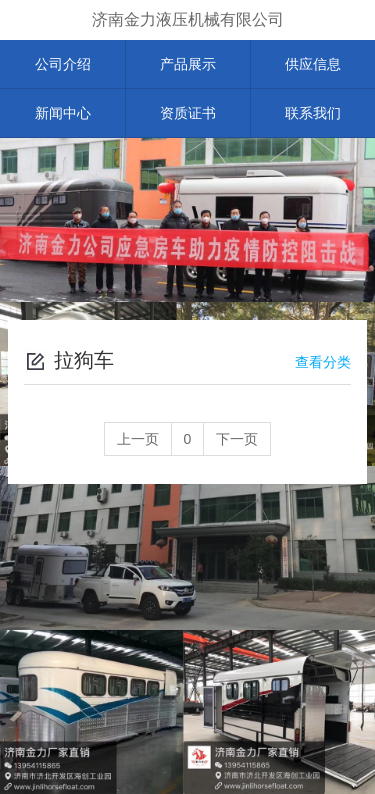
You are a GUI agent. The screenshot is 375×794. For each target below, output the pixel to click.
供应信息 (313, 64)
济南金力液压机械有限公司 (188, 19)
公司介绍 (63, 64)
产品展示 (188, 64)
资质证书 (188, 113)
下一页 (237, 439)
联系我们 (313, 113)
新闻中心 (63, 113)
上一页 (138, 439)
